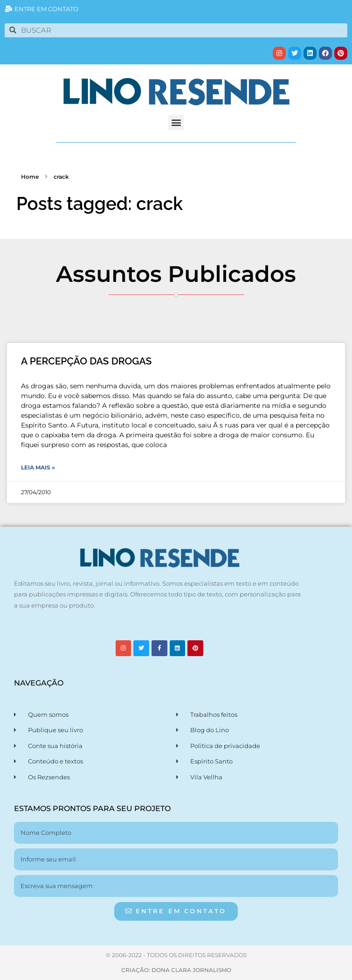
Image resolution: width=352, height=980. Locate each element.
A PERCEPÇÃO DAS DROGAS (86, 361)
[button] (176, 122)
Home (30, 177)
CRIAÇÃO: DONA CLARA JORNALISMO (176, 970)
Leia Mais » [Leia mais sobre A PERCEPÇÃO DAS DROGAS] (38, 467)
